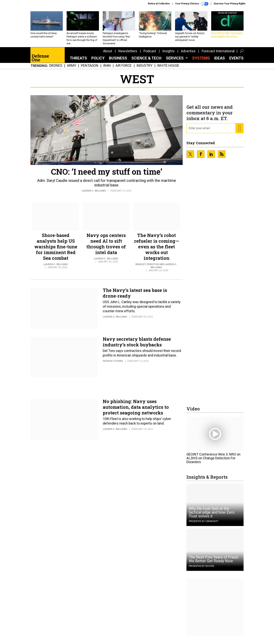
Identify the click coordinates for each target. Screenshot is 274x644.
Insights (168, 54)
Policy (98, 61)
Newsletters (128, 54)
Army (72, 69)
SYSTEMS (201, 61)
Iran (107, 69)
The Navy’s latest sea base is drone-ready (135, 296)
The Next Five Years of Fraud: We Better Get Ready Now (214, 562)
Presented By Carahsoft (204, 524)
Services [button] (175, 61)
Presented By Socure (202, 569)
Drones (56, 69)
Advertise (188, 54)
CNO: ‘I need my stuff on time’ (107, 174)
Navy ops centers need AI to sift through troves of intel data (106, 247)
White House (168, 69)
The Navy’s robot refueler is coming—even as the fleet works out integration (157, 250)
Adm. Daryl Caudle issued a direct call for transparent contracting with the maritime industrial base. (107, 186)
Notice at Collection (159, 4)
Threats (78, 61)
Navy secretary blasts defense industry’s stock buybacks (137, 345)
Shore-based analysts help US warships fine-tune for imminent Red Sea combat (56, 250)
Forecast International (218, 54)
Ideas (220, 61)
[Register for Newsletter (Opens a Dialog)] (239, 131)
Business (118, 61)
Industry (144, 69)
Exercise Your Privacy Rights (230, 4)
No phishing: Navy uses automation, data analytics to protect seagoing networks (136, 410)
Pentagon (90, 69)
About (108, 54)
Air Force (124, 69)
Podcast (150, 54)
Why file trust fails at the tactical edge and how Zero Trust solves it (212, 515)
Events (236, 61)
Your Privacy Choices (192, 4)
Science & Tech (146, 61)
